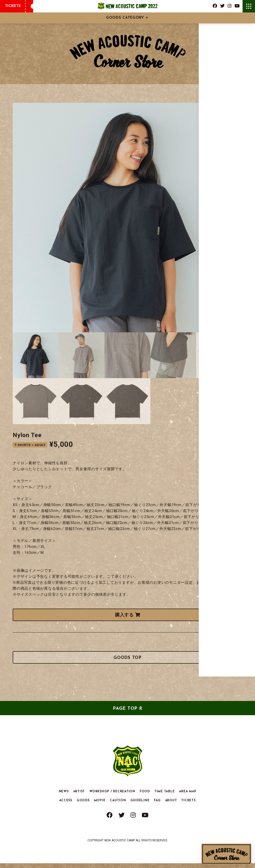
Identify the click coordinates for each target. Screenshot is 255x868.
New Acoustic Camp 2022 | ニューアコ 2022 (127, 6)
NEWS (64, 796)
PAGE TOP (125, 713)
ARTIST (79, 796)
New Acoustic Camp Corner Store (226, 854)
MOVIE (100, 805)
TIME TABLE (165, 796)
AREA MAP (188, 796)
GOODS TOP (128, 661)
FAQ (157, 805)
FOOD (145, 796)
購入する (128, 614)
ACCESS (66, 805)
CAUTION (118, 805)
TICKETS (13, 6)
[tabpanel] (127, 218)
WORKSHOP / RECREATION (112, 796)
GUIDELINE (140, 805)
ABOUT (171, 805)
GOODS (83, 805)
